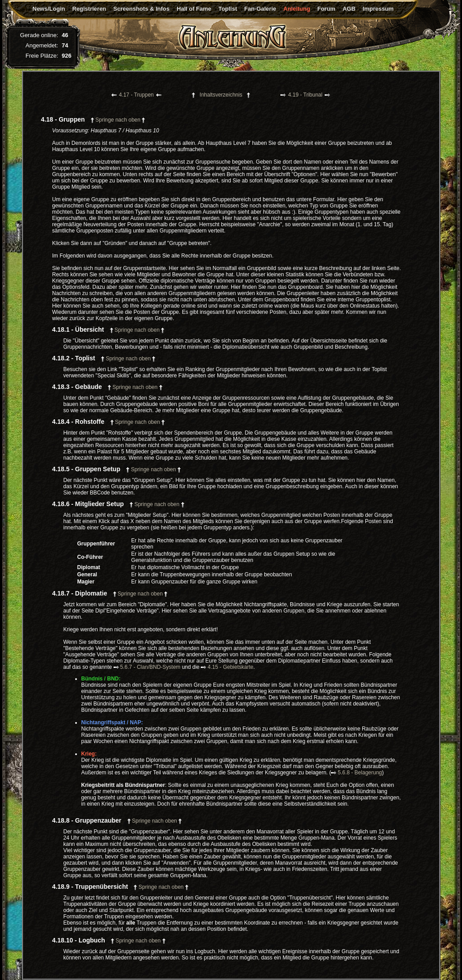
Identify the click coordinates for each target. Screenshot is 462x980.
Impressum (378, 9)
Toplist (228, 9)
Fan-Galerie (260, 9)
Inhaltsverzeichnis (221, 95)
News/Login (49, 9)
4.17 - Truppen (136, 95)
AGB (349, 9)
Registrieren (89, 9)
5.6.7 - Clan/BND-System (147, 667)
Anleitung (297, 9)
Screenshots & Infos (141, 9)
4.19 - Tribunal (305, 95)
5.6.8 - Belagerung (356, 773)
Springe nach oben (118, 120)
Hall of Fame (194, 9)
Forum (326, 9)
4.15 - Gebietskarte (227, 667)
